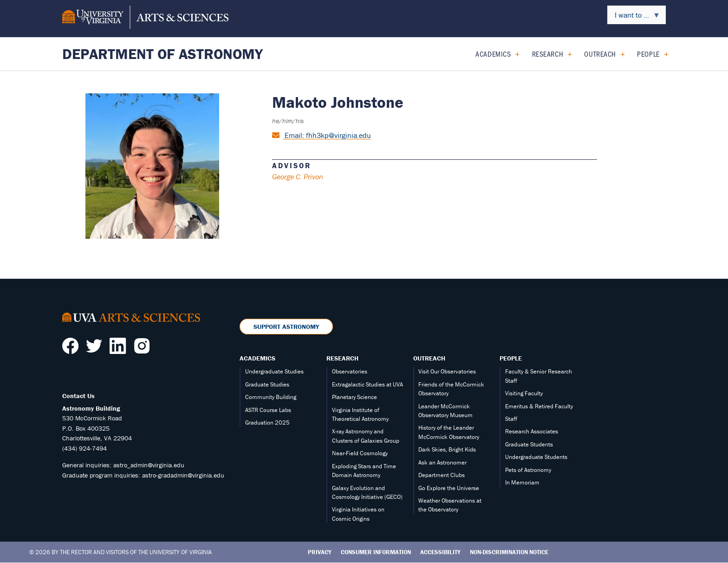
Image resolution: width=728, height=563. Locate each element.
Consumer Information (376, 552)
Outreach (600, 54)
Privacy (320, 552)
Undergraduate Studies (274, 371)
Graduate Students (529, 444)
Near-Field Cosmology (360, 453)
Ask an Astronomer (442, 462)
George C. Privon (298, 177)
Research (548, 54)
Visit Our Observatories (447, 371)
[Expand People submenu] (663, 54)
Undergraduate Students (536, 457)
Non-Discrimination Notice (509, 552)
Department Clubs (442, 475)
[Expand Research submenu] (566, 54)
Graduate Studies (267, 384)
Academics (493, 54)
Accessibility (440, 552)
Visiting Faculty (524, 393)
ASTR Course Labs (268, 410)
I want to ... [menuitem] (634, 17)
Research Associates (532, 431)
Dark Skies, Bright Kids (447, 449)
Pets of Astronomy (528, 470)
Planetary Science (354, 397)
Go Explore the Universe (449, 488)
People (648, 54)
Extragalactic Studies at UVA (367, 384)
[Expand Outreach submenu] (619, 54)
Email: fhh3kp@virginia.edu (327, 135)
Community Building (271, 397)
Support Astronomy (286, 327)
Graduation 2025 (267, 422)
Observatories (350, 371)
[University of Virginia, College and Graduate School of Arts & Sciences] (145, 19)
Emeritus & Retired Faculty (539, 406)
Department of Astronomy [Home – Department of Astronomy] (162, 54)
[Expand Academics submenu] (514, 54)
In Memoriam (522, 482)
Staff (511, 419)
